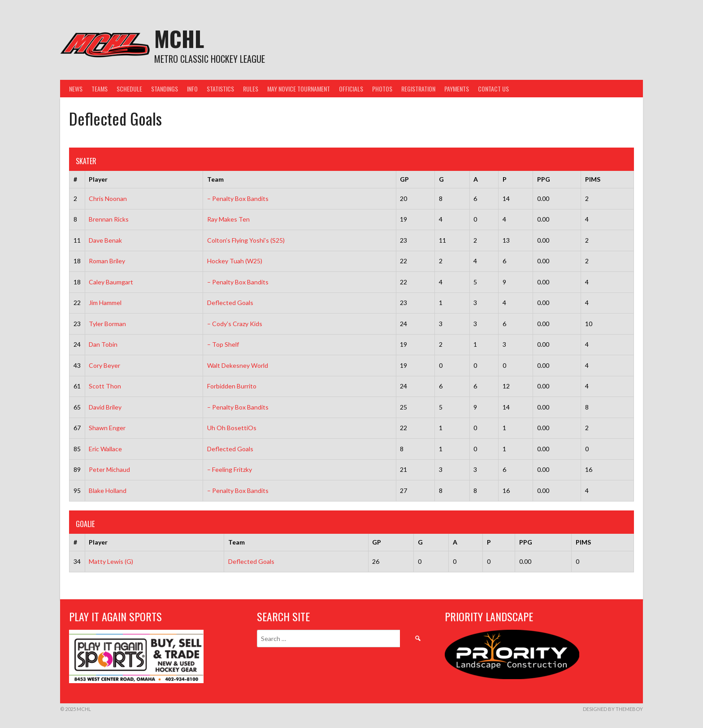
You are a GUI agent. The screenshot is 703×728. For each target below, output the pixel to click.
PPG (544, 179)
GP (404, 179)
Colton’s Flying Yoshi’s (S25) (246, 240)
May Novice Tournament (299, 89)
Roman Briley (107, 261)
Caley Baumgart (111, 282)
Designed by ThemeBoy (613, 709)
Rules (251, 89)
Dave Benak (105, 240)
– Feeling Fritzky (230, 469)
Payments (457, 89)
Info (192, 89)
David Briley (105, 407)
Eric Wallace (105, 449)
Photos (382, 89)
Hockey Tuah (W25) (235, 261)
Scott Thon (105, 386)
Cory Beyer (104, 365)
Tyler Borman (107, 324)
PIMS (593, 179)
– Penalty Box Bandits (238, 198)
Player (98, 179)
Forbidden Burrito (232, 386)
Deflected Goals (230, 303)
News (76, 89)
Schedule (129, 89)
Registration (418, 89)
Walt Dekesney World (238, 365)
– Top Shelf (223, 344)
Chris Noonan (108, 198)
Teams (100, 89)
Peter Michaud (109, 469)
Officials (351, 89)
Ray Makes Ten (228, 219)
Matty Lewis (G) (111, 561)
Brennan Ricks (109, 219)
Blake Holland (108, 490)
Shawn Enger (107, 428)
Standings (165, 89)
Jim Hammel (105, 303)
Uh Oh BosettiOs (232, 428)
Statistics (220, 89)
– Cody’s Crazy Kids (235, 324)
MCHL (179, 38)
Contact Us (493, 89)
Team (215, 179)
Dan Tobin (103, 344)
